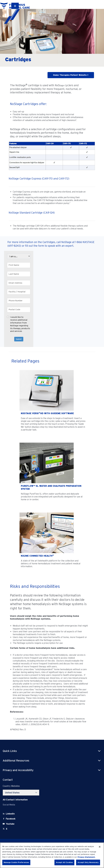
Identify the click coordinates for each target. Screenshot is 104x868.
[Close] (100, 847)
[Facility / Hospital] (19, 292)
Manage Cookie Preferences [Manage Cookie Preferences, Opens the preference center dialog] (16, 862)
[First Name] (19, 265)
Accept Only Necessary (88, 862)
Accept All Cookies (64, 862)
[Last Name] (19, 274)
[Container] (15, 6)
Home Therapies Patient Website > (71, 75)
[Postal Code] (19, 310)
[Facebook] (11, 819)
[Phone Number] (19, 301)
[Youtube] (10, 824)
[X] (7, 829)
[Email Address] (19, 283)
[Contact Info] (15, 800)
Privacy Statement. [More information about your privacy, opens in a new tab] (86, 857)
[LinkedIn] (10, 814)
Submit (19, 339)
